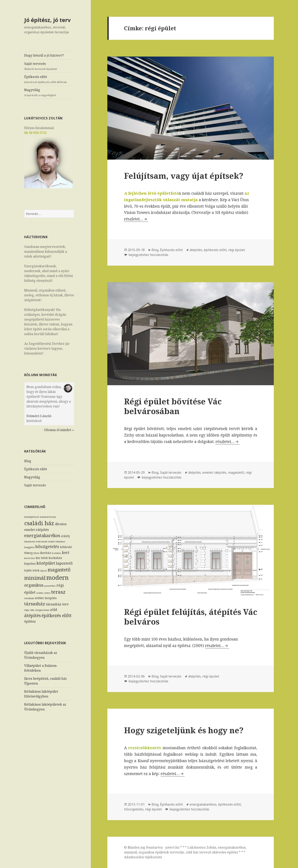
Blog (28, 461)
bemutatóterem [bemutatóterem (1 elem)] (48, 517)
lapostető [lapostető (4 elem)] (64, 563)
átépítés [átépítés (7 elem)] (32, 615)
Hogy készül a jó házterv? (44, 55)
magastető (236, 472)
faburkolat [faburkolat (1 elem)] (30, 542)
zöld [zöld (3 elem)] (53, 609)
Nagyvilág (49, 92)
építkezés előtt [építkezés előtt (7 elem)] (57, 615)
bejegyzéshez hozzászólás (148, 255)
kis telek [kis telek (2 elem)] (42, 558)
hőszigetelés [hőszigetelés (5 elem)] (47, 547)
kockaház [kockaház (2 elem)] (55, 558)
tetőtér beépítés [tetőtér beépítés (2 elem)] (46, 598)
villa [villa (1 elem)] (32, 610)
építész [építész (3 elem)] (30, 621)
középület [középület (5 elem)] (46, 563)
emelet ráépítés (214, 472)
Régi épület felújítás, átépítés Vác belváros (191, 617)
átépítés (196, 250)
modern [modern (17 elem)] (58, 577)
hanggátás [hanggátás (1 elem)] (29, 547)
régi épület (237, 250)
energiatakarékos (203, 804)
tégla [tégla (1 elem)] (27, 610)
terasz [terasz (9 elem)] (58, 592)
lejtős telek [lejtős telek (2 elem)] (32, 570)
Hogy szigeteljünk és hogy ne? (184, 730)
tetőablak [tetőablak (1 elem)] (29, 598)
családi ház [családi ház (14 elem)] (39, 523)
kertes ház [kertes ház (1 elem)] (30, 558)
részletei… (136, 219)
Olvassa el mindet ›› (59, 430)
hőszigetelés (134, 809)
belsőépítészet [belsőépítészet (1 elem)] (32, 517)
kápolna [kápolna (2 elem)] (30, 563)
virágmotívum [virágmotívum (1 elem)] (42, 610)
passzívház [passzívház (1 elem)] (50, 586)
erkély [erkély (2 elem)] (65, 536)
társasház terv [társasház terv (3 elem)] (57, 604)
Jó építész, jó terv (47, 20)
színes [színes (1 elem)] (47, 593)
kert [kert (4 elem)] (66, 552)
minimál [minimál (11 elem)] (35, 578)
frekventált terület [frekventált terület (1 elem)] (45, 542)
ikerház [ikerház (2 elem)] (45, 553)
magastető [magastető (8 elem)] (59, 569)
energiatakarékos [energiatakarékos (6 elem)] (42, 535)
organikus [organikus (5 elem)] (34, 585)
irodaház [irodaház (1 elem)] (56, 553)
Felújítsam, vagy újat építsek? (184, 176)
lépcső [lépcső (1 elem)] (44, 570)
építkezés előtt (215, 250)
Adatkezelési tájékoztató (143, 857)
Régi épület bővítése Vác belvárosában (173, 406)
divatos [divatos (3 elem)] (61, 524)
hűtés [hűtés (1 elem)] (36, 553)
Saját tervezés (49, 66)
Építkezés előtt (49, 79)
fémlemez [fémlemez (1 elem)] (60, 542)
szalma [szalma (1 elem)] (40, 593)
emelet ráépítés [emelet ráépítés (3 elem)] (37, 530)
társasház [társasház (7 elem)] (35, 604)
